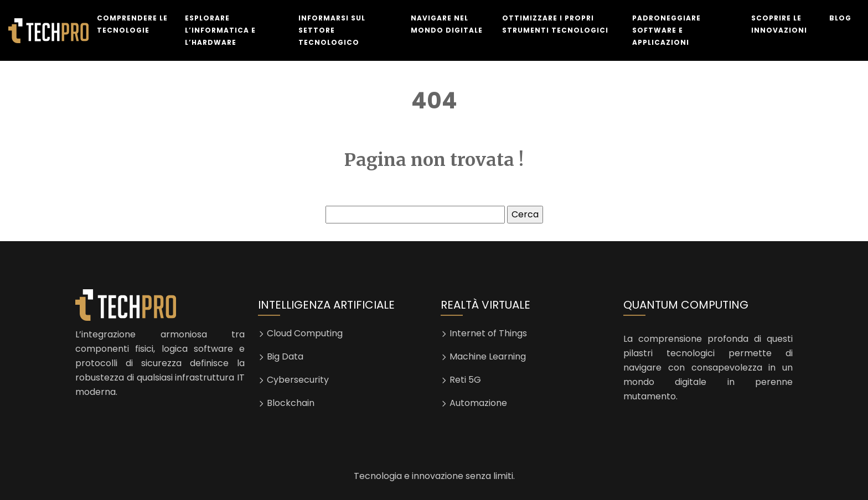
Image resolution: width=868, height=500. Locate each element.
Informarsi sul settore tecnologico (332, 30)
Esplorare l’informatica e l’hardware (220, 30)
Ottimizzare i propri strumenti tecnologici (555, 24)
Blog (840, 18)
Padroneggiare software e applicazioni (666, 30)
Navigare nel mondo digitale (447, 24)
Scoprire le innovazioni (779, 24)
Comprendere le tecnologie (132, 24)
